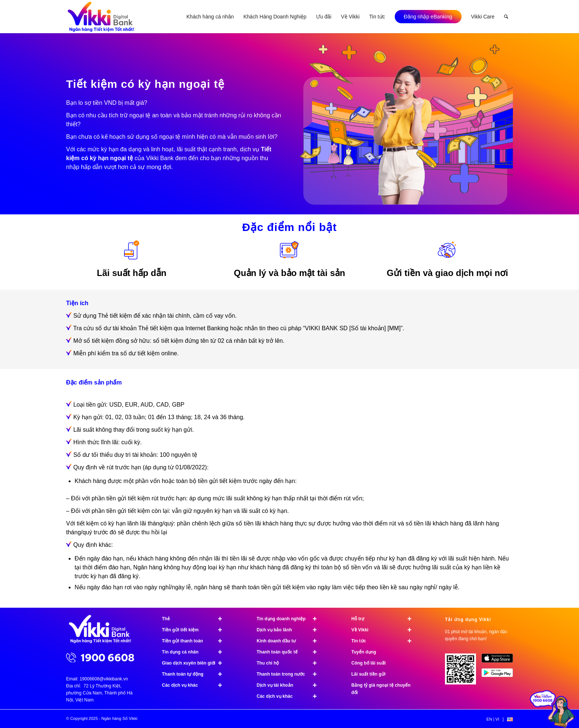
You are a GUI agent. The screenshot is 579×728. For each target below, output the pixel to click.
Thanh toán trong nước (290, 674)
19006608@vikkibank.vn (104, 679)
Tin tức (385, 641)
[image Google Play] (500, 676)
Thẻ (196, 619)
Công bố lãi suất (369, 663)
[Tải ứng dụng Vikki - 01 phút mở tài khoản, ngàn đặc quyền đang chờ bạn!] (463, 672)
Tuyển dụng (364, 652)
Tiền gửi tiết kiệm (196, 630)
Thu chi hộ (290, 663)
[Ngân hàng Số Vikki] (101, 17)
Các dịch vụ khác (196, 685)
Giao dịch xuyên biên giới (196, 663)
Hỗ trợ (385, 619)
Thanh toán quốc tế (290, 652)
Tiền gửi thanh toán (196, 641)
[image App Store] (500, 661)
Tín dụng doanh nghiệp (290, 619)
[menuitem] (210, 17)
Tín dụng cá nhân (196, 652)
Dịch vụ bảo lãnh (290, 630)
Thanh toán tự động (196, 674)
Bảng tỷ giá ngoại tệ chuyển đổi (381, 689)
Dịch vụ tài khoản (290, 685)
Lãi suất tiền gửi (369, 674)
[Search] (506, 17)
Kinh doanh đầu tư (290, 641)
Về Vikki (385, 630)
